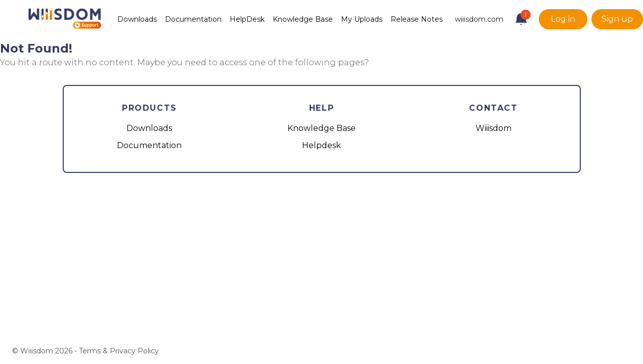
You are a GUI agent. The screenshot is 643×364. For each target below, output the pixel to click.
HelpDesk (247, 19)
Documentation (193, 19)
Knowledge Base (303, 19)
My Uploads (362, 19)
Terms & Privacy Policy (119, 351)
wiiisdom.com (479, 19)
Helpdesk (321, 145)
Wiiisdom (494, 128)
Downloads (137, 19)
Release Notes (417, 19)
